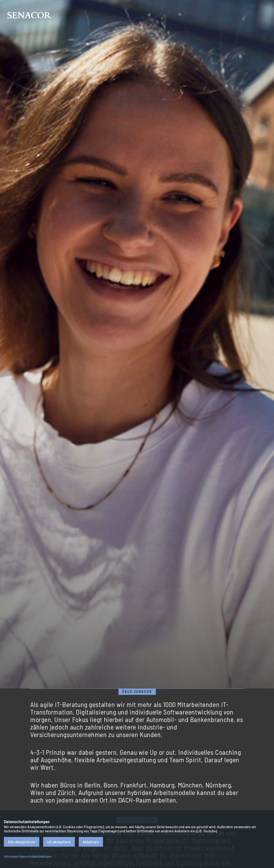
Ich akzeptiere (59, 842)
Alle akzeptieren (22, 842)
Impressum (264, 816)
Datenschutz (264, 845)
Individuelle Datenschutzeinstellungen (28, 856)
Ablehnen (91, 842)
